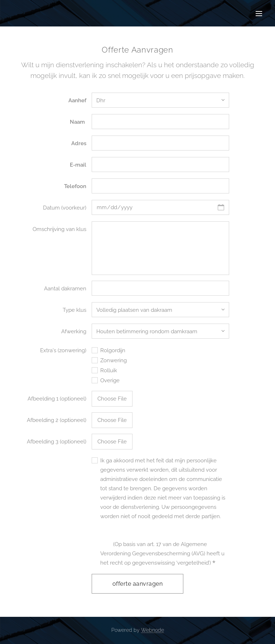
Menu (259, 14)
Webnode (153, 630)
